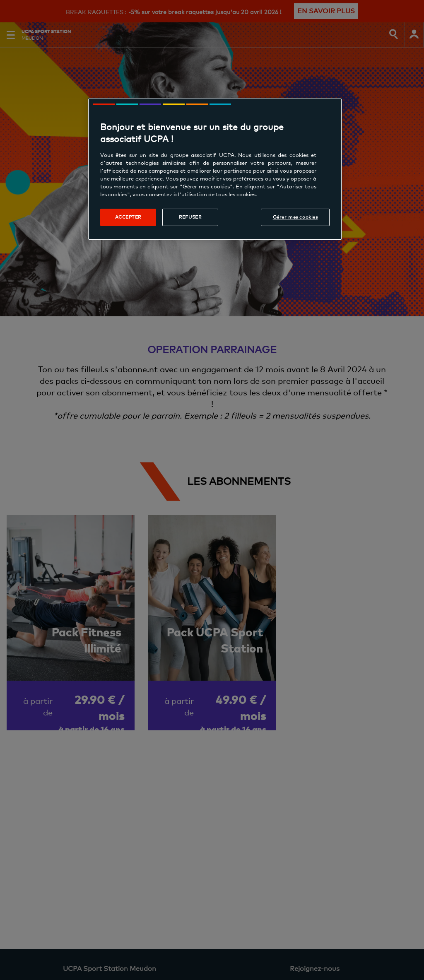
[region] (215, 169)
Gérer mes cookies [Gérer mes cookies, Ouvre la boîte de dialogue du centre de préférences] (295, 217)
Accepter (128, 217)
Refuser (190, 217)
